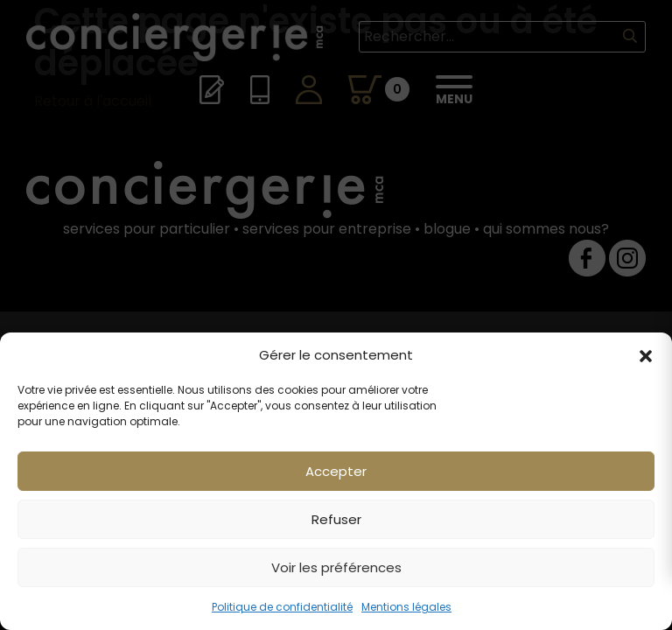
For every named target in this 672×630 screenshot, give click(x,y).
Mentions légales (406, 607)
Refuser (336, 519)
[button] (646, 355)
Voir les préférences (336, 567)
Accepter (336, 471)
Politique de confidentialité (282, 607)
